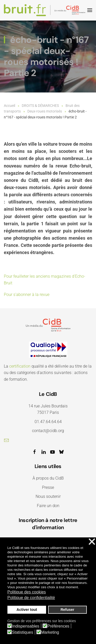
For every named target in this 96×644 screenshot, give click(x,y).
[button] (90, 10)
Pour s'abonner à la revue (27, 295)
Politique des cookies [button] (27, 592)
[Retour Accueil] (46, 10)
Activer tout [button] (27, 610)
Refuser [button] (67, 610)
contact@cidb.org (48, 431)
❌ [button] (92, 542)
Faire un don (48, 506)
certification (20, 366)
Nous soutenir (48, 496)
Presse (48, 487)
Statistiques (23, 632)
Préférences (58, 626)
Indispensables (26, 626)
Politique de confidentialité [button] (31, 598)
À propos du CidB (48, 478)
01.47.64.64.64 (48, 422)
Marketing (50, 632)
